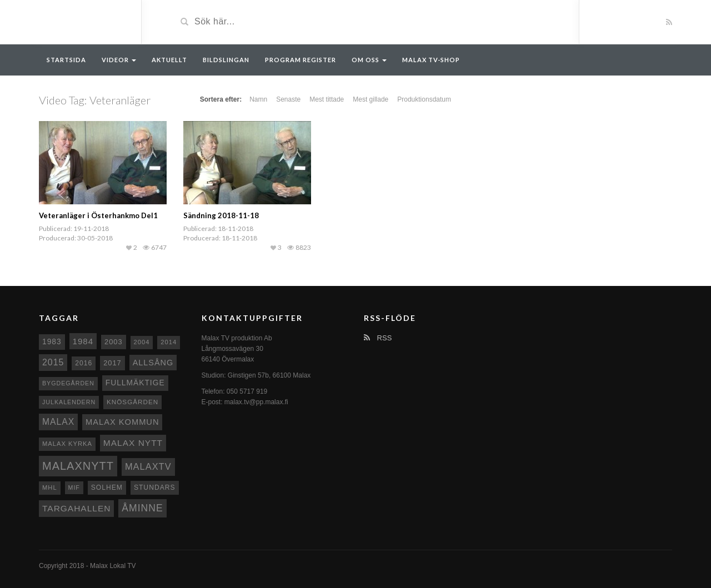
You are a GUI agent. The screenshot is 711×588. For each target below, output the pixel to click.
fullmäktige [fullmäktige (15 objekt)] (135, 383)
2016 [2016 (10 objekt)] (84, 363)
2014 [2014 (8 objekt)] (169, 342)
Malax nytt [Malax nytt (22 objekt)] (133, 443)
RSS (378, 338)
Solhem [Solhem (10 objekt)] (107, 488)
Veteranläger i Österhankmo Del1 (98, 215)
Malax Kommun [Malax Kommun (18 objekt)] (122, 422)
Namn (258, 99)
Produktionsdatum (424, 99)
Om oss (369, 60)
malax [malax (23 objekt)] (58, 422)
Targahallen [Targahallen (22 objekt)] (76, 508)
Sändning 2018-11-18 (221, 215)
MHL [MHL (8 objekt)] (50, 488)
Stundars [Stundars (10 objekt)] (155, 488)
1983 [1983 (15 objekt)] (52, 341)
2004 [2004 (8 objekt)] (142, 342)
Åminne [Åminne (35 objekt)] (142, 508)
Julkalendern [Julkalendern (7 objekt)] (69, 402)
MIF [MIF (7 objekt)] (74, 488)
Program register (301, 60)
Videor (119, 60)
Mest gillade (370, 99)
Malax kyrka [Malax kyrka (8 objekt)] (67, 444)
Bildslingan (226, 60)
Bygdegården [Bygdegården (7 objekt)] (68, 383)
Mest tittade (327, 99)
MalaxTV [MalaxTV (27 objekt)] (148, 466)
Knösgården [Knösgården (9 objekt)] (132, 402)
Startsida (66, 60)
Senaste (288, 99)
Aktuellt (169, 60)
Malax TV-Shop (431, 60)
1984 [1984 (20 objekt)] (83, 341)
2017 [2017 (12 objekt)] (112, 363)
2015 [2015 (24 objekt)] (53, 362)
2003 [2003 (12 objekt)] (114, 342)
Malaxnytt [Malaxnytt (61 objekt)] (78, 466)
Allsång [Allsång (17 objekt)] (153, 363)
